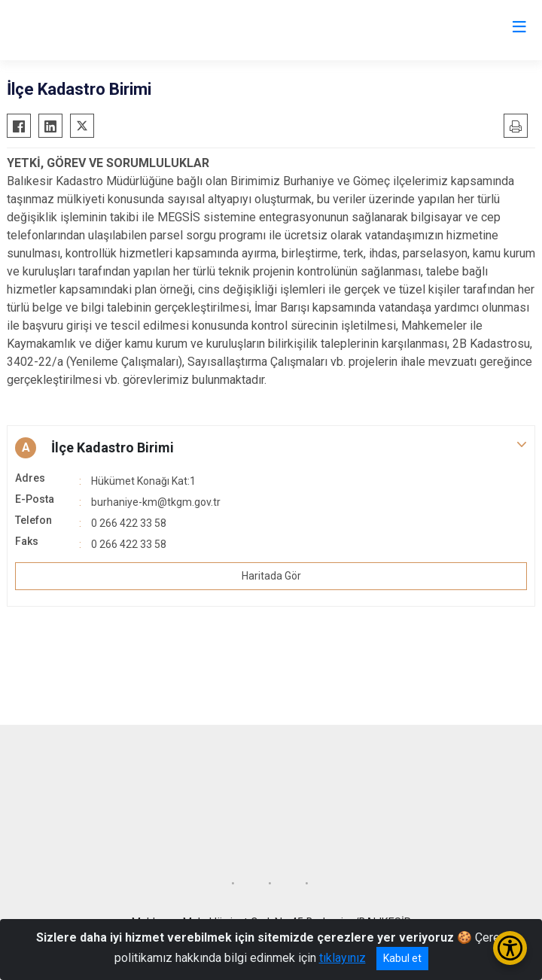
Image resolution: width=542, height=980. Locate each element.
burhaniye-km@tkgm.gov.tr (156, 502)
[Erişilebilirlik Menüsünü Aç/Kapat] (510, 948)
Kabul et (402, 958)
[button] (271, 448)
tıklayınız (343, 958)
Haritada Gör (271, 576)
